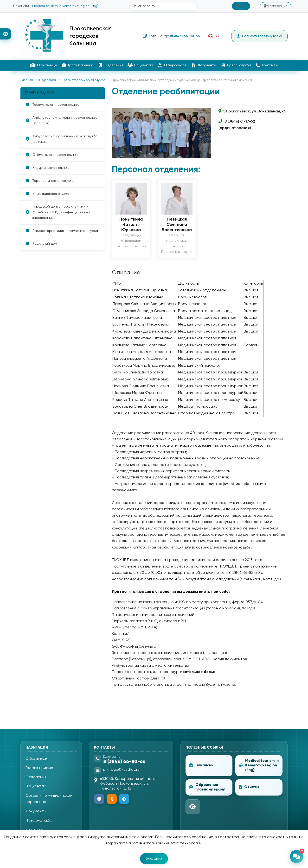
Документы (204, 66)
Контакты (267, 66)
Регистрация (276, 6)
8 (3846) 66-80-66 (124, 762)
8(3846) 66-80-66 (183, 36)
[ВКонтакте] (99, 799)
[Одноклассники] (112, 799)
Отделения (111, 66)
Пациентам (140, 66)
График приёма (77, 66)
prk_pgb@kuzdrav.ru (121, 770)
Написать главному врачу (258, 37)
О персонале (172, 66)
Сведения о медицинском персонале (49, 799)
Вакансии (21, 6)
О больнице (44, 66)
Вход (241, 6)
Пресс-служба (236, 66)
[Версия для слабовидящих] (6, 34)
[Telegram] (124, 799)
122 (215, 36)
